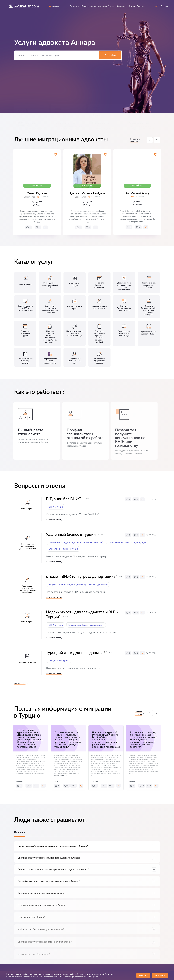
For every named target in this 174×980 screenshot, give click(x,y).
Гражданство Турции (59, 660)
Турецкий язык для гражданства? (76, 652)
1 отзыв (97, 197)
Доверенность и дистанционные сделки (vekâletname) (76, 542)
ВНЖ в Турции (56, 507)
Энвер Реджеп (37, 193)
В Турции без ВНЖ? (64, 499)
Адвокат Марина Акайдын (87, 193)
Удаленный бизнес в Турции (71, 534)
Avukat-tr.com (24, 6)
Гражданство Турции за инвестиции (86, 625)
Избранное (161, 6)
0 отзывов (46, 197)
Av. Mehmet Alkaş (137, 193)
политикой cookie (31, 977)
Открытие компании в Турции (63, 549)
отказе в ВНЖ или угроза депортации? (81, 576)
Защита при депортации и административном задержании (78, 584)
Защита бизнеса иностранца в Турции (127, 542)
